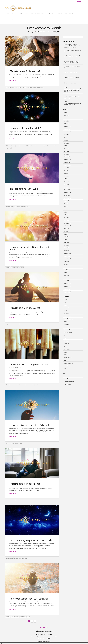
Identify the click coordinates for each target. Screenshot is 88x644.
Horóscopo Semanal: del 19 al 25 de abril (29, 425)
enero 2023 (66, 220)
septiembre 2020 (67, 292)
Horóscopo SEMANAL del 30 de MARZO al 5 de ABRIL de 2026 (71, 62)
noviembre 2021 (67, 253)
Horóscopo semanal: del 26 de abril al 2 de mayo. (30, 248)
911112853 (46, 635)
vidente (34, 88)
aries (14, 146)
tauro (7, 148)
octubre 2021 (67, 256)
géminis (27, 146)
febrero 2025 (67, 151)
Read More (13, 81)
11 (6, 385)
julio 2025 (66, 137)
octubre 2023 (67, 195)
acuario (11, 146)
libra (48, 146)
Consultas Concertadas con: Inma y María (72, 78)
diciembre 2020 (67, 284)
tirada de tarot (19, 500)
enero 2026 (66, 121)
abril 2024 (66, 179)
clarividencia (8, 88)
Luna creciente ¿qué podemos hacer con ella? (31, 540)
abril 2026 (66, 113)
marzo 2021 (66, 275)
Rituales (66, 352)
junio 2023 (66, 206)
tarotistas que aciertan (27, 88)
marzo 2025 (66, 148)
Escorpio (66, 322)
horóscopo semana (15, 443)
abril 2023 (66, 212)
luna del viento (17, 207)
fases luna (16, 558)
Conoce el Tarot (67, 316)
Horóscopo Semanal (68, 333)
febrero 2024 (67, 184)
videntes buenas (40, 88)
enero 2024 (66, 187)
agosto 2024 (67, 168)
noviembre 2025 (67, 126)
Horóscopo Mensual (68, 330)
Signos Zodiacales (68, 357)
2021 (7, 146)
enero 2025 (66, 154)
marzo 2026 (66, 115)
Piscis (65, 346)
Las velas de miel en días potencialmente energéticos (29, 366)
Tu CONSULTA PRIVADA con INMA (72, 84)
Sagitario (66, 355)
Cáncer (65, 310)
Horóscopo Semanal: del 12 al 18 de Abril (29, 599)
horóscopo (32, 146)
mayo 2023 (66, 209)
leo (45, 146)
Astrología (66, 305)
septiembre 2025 (67, 132)
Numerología (67, 344)
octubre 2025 (67, 129)
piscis (55, 146)
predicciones (23, 616)
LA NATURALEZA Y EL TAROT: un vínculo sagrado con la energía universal (72, 57)
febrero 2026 (67, 118)
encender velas (13, 385)
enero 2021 (66, 281)
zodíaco (22, 267)
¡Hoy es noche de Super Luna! (24, 189)
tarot (20, 88)
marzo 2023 (66, 215)
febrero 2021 (67, 278)
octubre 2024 (67, 162)
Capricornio (66, 313)
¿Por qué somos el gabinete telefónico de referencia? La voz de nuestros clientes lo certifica (72, 46)
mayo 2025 (66, 143)
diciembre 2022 (67, 223)
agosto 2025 (67, 135)
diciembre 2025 (67, 124)
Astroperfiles (67, 308)
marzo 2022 (66, 242)
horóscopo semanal (15, 267)
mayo (51, 146)
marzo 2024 (66, 182)
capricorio (22, 146)
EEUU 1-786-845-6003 (43, 638)
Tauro (65, 360)
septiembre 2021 (67, 259)
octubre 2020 (67, 289)
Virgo (65, 368)
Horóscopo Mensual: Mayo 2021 (25, 128)
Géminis (66, 327)
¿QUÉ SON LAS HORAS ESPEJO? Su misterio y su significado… (72, 104)
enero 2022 (66, 248)
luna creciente (25, 558)
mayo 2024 (66, 176)
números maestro (30, 385)
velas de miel (37, 385)
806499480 (40, 635)
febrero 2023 (67, 217)
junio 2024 (66, 173)
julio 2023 (66, 204)
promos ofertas (67, 349)
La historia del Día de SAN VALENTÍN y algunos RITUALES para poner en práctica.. (73, 90)
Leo (65, 335)
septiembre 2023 (67, 198)
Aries (65, 302)
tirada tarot (26, 324)
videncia (31, 324)
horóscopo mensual (40, 146)
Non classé (66, 341)
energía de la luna (9, 207)
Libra (65, 338)
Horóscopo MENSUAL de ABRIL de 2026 (72, 67)
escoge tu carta (15, 88)
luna (20, 558)
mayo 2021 (66, 270)
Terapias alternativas (68, 363)
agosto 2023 (67, 201)
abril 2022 (66, 239)
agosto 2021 (67, 261)
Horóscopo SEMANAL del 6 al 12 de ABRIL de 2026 (72, 51)
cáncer (18, 146)
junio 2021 (66, 267)
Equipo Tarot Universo (69, 319)
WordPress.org (68, 384)
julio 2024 (66, 170)
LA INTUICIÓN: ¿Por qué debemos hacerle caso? (72, 97)
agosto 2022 (67, 228)
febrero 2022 (67, 245)
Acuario (65, 299)
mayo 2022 (66, 237)
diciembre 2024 (67, 157)
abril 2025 (66, 146)
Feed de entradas (68, 379)
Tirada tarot (66, 366)
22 (9, 385)
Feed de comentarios (69, 382)
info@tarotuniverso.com (44, 631)
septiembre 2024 (67, 165)
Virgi (66, 76)
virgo (10, 148)
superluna (28, 207)
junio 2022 (66, 234)
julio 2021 (66, 264)
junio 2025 (66, 140)
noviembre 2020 (67, 286)
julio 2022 (66, 231)
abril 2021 (66, 273)
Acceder (67, 376)
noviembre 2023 (67, 192)
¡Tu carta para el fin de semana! (25, 71)
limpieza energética (21, 385)
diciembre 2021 (67, 250)
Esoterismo (66, 324)
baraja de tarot (9, 324)
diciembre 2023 (67, 190)
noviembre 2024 (67, 159)
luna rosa (23, 207)
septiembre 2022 (67, 226)
